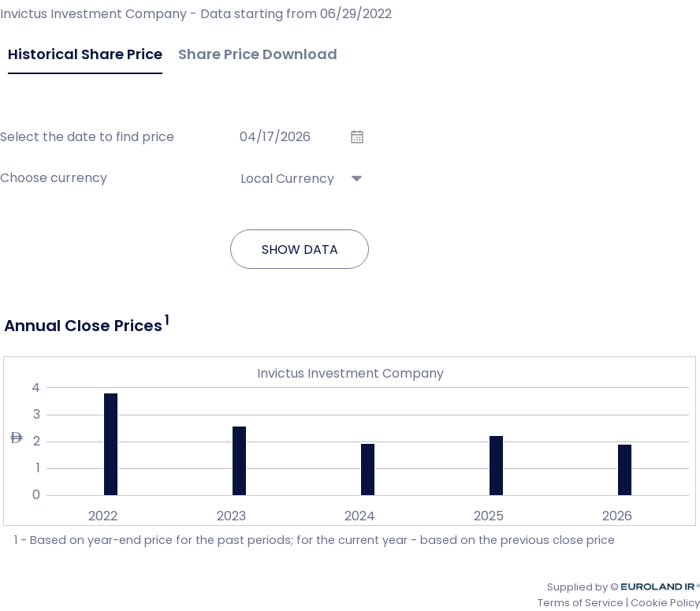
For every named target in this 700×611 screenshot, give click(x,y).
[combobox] (300, 170)
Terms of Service (581, 603)
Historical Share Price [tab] (85, 54)
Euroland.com (664, 587)
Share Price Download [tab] (258, 54)
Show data (300, 250)
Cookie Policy (665, 603)
